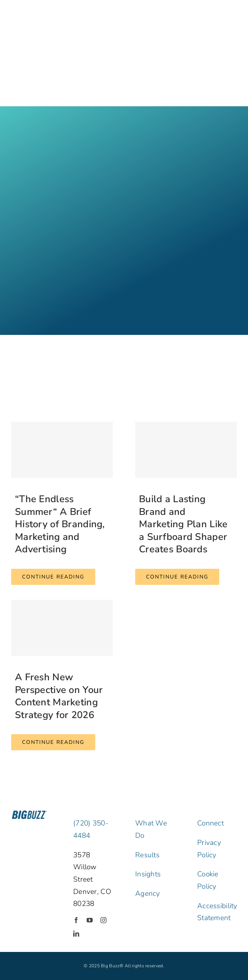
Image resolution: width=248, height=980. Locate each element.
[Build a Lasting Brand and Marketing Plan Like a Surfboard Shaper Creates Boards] (186, 450)
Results (147, 855)
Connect (210, 823)
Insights (148, 874)
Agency (148, 894)
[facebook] (76, 920)
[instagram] (103, 920)
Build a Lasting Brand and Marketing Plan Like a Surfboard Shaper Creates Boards (183, 524)
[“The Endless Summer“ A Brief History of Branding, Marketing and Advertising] (62, 450)
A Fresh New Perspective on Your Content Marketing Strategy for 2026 (59, 696)
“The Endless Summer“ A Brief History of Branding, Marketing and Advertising (60, 524)
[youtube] (90, 920)
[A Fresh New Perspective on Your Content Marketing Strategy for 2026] (62, 628)
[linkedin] (76, 934)
